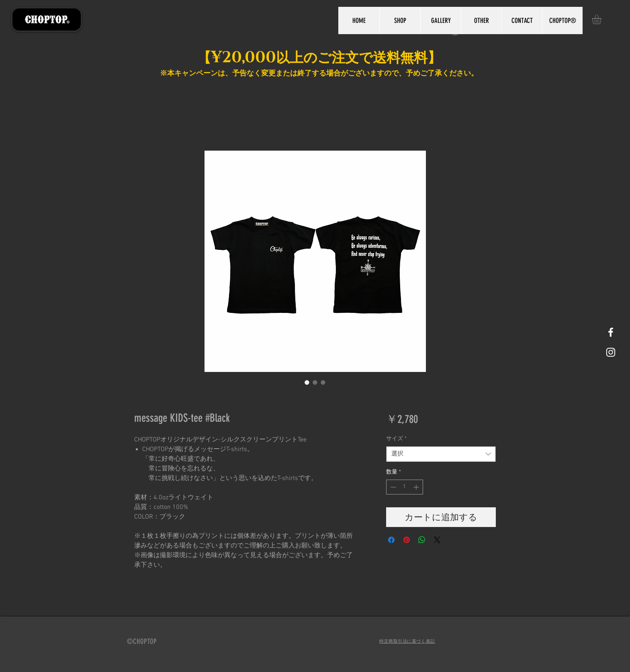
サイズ (396, 439)
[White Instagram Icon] (611, 352)
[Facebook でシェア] (391, 540)
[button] (602, 19)
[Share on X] (437, 540)
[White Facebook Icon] (611, 332)
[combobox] (441, 454)
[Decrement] (392, 487)
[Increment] (417, 487)
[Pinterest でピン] (407, 540)
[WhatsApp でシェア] (422, 540)
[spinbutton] (405, 487)
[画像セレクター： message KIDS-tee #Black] (307, 382)
